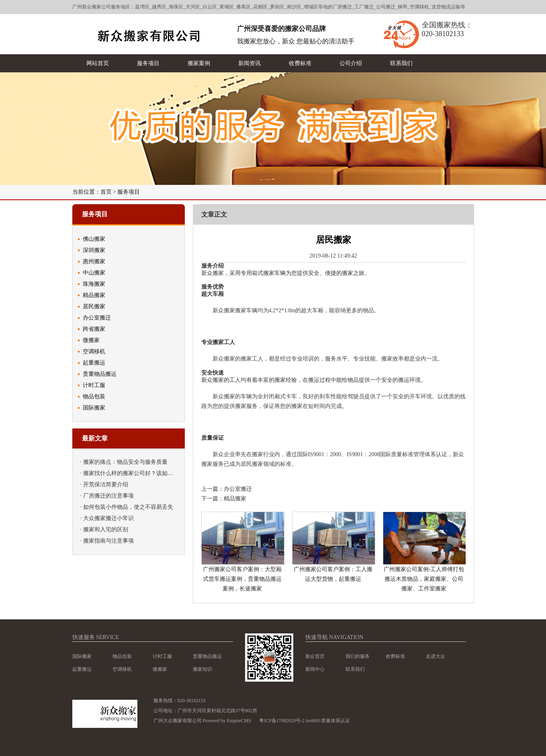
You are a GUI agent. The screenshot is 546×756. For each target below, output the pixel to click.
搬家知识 (202, 669)
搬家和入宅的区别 (106, 530)
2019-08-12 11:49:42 (333, 256)
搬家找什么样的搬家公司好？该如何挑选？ (137, 473)
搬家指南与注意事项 (108, 541)
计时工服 (94, 385)
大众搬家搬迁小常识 (108, 518)
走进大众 (436, 656)
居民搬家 (94, 306)
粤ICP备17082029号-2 (282, 721)
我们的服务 (358, 656)
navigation (346, 637)
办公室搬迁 (97, 318)
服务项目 (129, 192)
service (107, 637)
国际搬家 (94, 408)
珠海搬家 (94, 284)
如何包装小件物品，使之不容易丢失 (128, 507)
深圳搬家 (94, 250)
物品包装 (94, 396)
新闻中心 (315, 669)
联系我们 (355, 669)
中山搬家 (94, 273)
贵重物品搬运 (100, 374)
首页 (106, 192)
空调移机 (94, 351)
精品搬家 (94, 295)
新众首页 (315, 656)
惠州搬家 (94, 261)
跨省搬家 (94, 329)
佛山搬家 (94, 239)
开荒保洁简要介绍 (106, 485)
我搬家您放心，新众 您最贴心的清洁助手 (296, 41)
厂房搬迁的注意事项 (108, 496)
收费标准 (395, 656)
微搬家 (91, 340)
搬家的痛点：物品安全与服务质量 (125, 462)
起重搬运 (94, 363)
